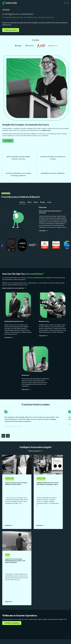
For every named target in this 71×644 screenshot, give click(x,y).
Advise (29, 204)
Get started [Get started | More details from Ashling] (8, 141)
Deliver (36, 204)
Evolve (49, 204)
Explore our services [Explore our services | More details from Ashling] (11, 30)
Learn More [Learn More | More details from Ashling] (43, 232)
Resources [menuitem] (27, 627)
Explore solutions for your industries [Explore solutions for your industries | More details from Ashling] (14, 290)
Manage (43, 204)
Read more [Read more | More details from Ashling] (9, 500)
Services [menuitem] (5, 627)
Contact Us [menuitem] (57, 627)
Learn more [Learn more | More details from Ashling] (9, 339)
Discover (22, 204)
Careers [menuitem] (47, 627)
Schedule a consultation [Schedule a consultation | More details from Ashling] (12, 571)
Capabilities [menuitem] (16, 627)
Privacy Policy (65, 636)
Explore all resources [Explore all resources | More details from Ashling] (36, 453)
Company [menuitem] (37, 627)
